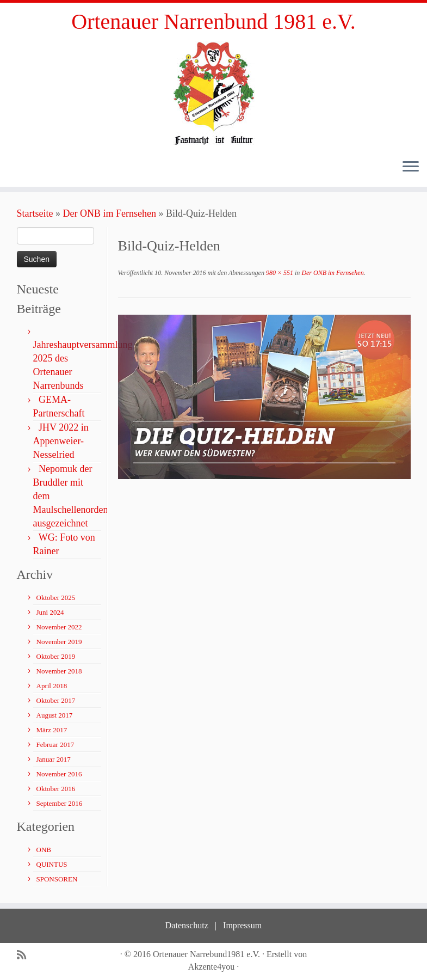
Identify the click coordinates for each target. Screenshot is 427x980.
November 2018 (59, 671)
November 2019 (59, 642)
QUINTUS (52, 864)
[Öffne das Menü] (411, 167)
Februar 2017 (55, 745)
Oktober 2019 (56, 656)
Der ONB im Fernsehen (109, 213)
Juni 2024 (50, 612)
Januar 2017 (54, 759)
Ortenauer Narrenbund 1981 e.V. (213, 22)
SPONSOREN (57, 879)
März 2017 (52, 730)
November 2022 (59, 627)
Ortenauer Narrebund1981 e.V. (206, 954)
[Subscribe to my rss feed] (25, 955)
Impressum (242, 925)
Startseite (35, 213)
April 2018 (52, 686)
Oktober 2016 (56, 789)
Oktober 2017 (56, 700)
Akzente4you (211, 967)
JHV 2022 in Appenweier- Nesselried (61, 441)
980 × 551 (279, 273)
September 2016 (60, 803)
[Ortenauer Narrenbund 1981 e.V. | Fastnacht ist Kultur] (213, 93)
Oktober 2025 (56, 598)
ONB (44, 850)
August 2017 (55, 715)
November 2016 (59, 774)
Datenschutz (187, 925)
